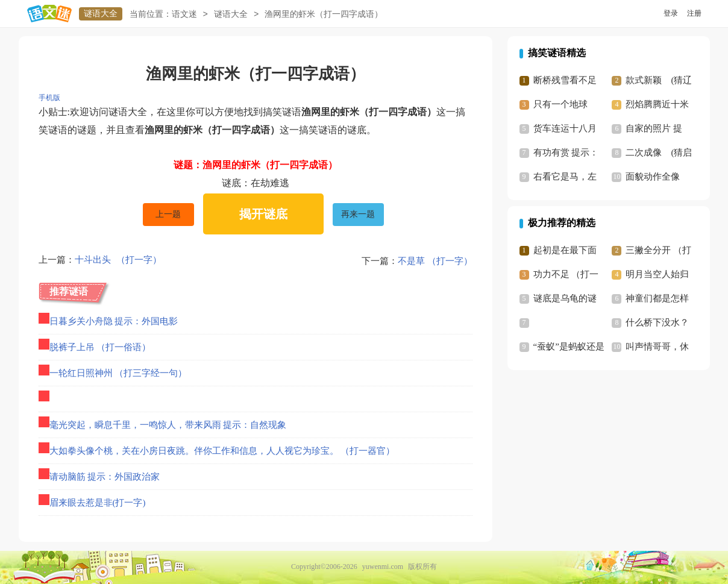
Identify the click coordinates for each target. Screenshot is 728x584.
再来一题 (358, 214)
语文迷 (184, 14)
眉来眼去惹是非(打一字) (98, 503)
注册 (694, 13)
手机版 (49, 98)
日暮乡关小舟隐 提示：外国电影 (114, 321)
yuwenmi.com (383, 567)
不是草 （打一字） (435, 261)
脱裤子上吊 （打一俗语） (100, 347)
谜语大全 (101, 14)
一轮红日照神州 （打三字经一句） (118, 373)
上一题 (168, 214)
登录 (671, 13)
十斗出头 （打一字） (118, 261)
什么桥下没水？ (657, 322)
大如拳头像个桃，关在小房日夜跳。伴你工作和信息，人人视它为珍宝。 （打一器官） (222, 451)
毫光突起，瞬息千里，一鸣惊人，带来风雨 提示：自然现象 (168, 425)
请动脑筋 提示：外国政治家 (105, 477)
